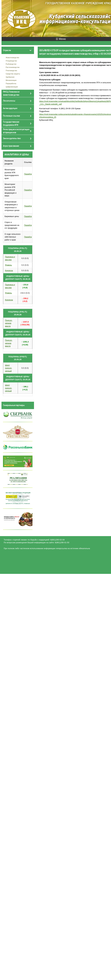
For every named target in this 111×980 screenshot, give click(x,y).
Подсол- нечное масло (9, 323)
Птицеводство (11, 61)
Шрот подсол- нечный (8, 368)
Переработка (11, 83)
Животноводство (12, 57)
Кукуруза (9, 270)
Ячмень (8, 265)
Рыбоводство (11, 64)
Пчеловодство (11, 70)
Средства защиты (13, 74)
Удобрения (10, 77)
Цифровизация (12, 87)
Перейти (28, 174)
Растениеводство (13, 67)
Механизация (11, 80)
